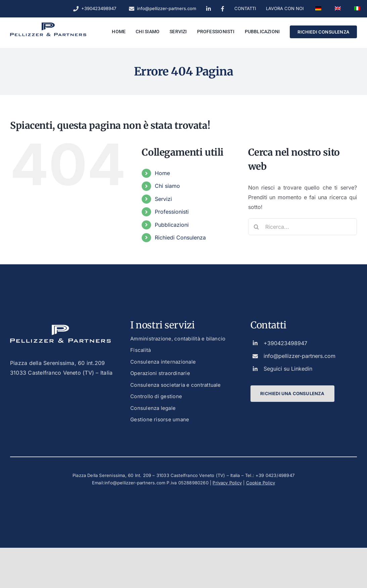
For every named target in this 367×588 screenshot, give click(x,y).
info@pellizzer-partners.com (300, 356)
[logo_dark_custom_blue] (48, 25)
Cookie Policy (261, 483)
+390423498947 (285, 343)
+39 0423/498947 (275, 475)
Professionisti (172, 212)
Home (162, 173)
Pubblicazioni (172, 225)
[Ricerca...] (303, 227)
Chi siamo (167, 186)
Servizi (163, 199)
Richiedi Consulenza (180, 237)
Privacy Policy (227, 483)
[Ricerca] (257, 227)
